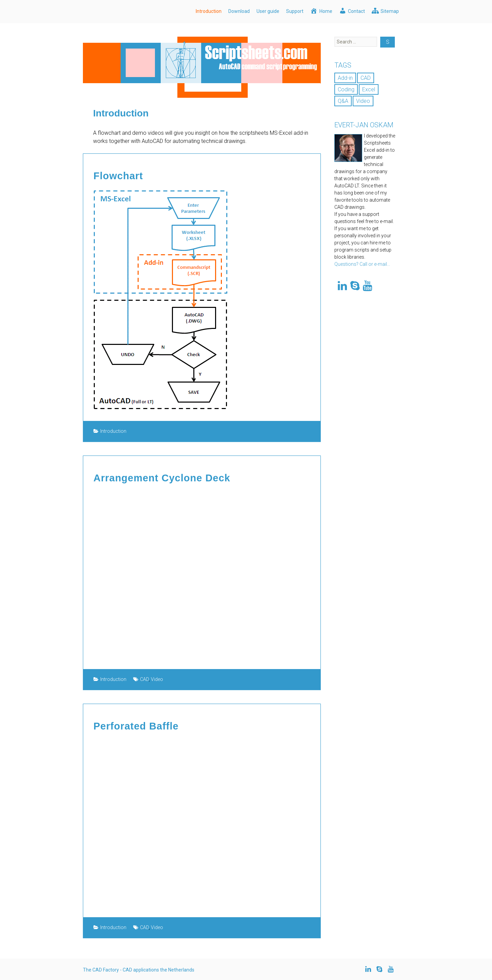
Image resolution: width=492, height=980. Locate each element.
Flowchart (117, 176)
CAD (144, 679)
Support (295, 11)
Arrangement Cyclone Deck (160, 477)
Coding (346, 89)
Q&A (343, 101)
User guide (268, 11)
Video (157, 679)
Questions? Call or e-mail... (362, 264)
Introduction (209, 11)
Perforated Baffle (135, 725)
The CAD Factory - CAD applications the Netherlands (139, 969)
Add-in (345, 78)
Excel (369, 89)
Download (239, 11)
